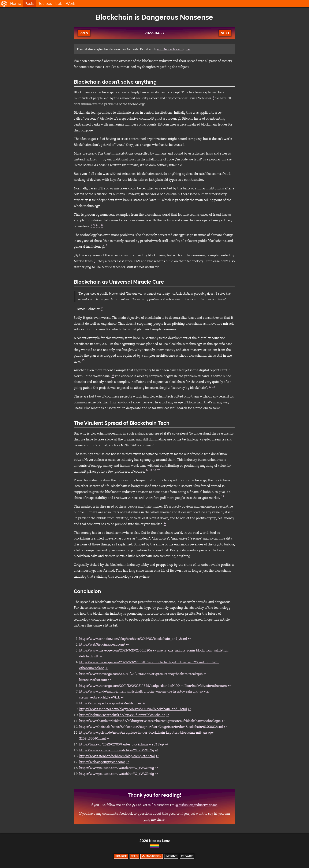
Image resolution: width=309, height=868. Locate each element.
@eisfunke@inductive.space (196, 805)
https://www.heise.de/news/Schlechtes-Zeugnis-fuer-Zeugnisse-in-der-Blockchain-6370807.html (151, 727)
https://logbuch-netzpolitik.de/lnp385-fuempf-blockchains (122, 715)
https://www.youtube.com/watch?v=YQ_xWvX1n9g (117, 750)
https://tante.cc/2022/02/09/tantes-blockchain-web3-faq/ (122, 744)
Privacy (187, 856)
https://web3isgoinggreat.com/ (102, 644)
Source (121, 856)
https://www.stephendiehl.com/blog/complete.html (117, 756)
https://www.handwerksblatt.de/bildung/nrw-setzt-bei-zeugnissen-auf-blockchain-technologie (150, 721)
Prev (84, 33)
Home (16, 3)
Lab (59, 3)
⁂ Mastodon (152, 856)
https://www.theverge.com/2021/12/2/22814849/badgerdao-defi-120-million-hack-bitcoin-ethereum (153, 686)
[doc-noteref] (213, 98)
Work (70, 3)
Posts (29, 3)
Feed (134, 856)
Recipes (45, 3)
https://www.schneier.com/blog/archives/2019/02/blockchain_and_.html (133, 639)
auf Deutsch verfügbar (174, 49)
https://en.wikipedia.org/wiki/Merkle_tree (110, 703)
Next (225, 33)
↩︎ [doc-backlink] (189, 639)
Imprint (171, 856)
